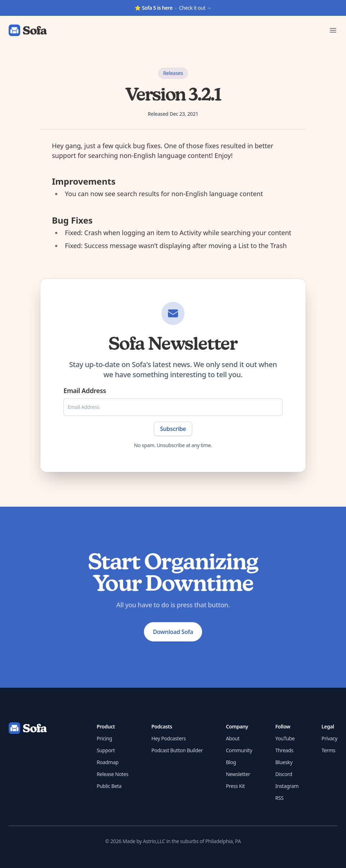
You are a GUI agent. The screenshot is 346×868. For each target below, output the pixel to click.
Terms (328, 750)
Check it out (173, 8)
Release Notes (112, 774)
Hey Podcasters (168, 738)
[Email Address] (173, 407)
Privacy (329, 738)
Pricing (104, 738)
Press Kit (236, 786)
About (233, 738)
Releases (173, 73)
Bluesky (284, 762)
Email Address (85, 391)
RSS (280, 798)
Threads (284, 750)
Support (106, 750)
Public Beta (109, 786)
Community (239, 750)
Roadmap (107, 762)
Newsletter (238, 774)
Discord (284, 774)
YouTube (285, 738)
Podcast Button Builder (177, 750)
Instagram (287, 786)
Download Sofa (173, 632)
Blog (231, 762)
